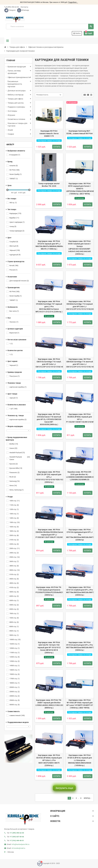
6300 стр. (14, 601)
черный (14, 398)
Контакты (24, 7)
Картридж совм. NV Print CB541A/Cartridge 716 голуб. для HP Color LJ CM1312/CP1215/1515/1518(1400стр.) (49, 363)
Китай (14, 266)
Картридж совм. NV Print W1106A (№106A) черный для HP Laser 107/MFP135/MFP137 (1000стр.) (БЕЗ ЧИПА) (80, 704)
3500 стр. (14, 579)
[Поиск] (50, 26)
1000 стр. (15, 501)
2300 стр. (15, 548)
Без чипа (14, 311)
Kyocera (14, 464)
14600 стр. (15, 670)
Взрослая (15, 333)
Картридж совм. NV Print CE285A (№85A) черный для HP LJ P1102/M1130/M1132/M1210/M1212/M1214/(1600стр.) (80, 418)
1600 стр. (14, 527)
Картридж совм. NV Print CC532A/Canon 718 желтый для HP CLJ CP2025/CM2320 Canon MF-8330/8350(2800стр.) (49, 419)
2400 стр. (14, 553)
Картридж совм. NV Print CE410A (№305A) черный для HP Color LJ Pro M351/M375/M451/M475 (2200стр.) (49, 760)
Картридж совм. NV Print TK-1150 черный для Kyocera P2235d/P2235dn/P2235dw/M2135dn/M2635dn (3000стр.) (49, 591)
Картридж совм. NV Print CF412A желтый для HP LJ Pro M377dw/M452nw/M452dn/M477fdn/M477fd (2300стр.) (80, 646)
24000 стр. (15, 696)
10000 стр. (15, 640)
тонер (13, 227)
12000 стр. (15, 657)
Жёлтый (14, 246)
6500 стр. (14, 605)
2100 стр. (14, 540)
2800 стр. (14, 566)
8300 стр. (14, 627)
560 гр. (13, 203)
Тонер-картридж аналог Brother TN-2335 (49, 185)
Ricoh (13, 477)
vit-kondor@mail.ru (18, 848)
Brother (14, 444)
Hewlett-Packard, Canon (20, 458)
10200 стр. (15, 644)
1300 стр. (14, 514)
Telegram (10, 10)
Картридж (16, 213)
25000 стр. (15, 700)
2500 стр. (15, 557)
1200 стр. (14, 509)
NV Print (15, 170)
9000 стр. (14, 635)
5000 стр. (14, 592)
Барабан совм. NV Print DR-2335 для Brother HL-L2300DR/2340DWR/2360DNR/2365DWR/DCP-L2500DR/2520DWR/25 (80, 476)
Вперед (88, 798)
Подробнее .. (73, 2)
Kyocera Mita (16, 468)
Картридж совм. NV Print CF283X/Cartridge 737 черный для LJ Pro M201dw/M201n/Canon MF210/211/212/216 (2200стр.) (49, 307)
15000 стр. (15, 674)
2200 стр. (14, 544)
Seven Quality (16, 174)
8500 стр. (14, 631)
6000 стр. (14, 596)
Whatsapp (23, 10)
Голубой (14, 242)
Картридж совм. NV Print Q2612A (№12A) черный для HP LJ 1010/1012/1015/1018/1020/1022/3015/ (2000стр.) (49, 477)
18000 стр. (15, 683)
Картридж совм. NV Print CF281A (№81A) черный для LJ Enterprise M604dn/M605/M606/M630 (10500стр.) (80, 760)
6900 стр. (14, 609)
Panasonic (15, 473)
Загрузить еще (64, 788)
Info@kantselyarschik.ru (20, 844)
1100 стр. (14, 505)
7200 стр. (14, 618)
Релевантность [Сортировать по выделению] (42, 95)
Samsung (15, 481)
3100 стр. (14, 574)
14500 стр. (15, 666)
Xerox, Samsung (17, 490)
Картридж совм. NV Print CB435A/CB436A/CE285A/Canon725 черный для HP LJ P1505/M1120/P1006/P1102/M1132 (49, 533)
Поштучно (15, 376)
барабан (14, 218)
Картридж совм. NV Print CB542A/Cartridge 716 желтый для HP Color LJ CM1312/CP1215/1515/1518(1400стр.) (80, 363)
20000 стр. (15, 687)
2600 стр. (14, 561)
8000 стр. (14, 622)
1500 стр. (15, 522)
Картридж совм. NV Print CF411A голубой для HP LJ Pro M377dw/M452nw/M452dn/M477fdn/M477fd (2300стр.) (80, 591)
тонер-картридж (17, 231)
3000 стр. (15, 570)
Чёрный (15, 250)
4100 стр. (14, 588)
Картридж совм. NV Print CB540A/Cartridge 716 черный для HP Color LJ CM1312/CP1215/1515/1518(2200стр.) (80, 305)
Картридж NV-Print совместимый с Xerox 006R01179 (49, 133)
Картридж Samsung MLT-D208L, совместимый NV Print (80, 132)
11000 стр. (15, 653)
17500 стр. (15, 679)
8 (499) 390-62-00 (12, 7)
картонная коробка (18, 387)
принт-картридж (17, 222)
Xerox (13, 486)
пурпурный (15, 255)
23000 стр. (15, 692)
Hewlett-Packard (17, 453)
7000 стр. (14, 614)
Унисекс (14, 322)
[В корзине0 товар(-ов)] (89, 33)
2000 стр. (14, 535)
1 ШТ (14, 409)
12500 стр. (15, 661)
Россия (14, 270)
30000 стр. (15, 705)
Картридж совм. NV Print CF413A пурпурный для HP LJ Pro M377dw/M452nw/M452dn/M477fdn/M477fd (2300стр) (80, 535)
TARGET (14, 179)
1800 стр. (14, 531)
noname (14, 166)
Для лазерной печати (19, 281)
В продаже (15, 155)
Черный (14, 365)
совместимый (17, 716)
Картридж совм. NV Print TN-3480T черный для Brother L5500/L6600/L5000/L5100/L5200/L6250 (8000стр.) (49, 704)
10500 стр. (15, 648)
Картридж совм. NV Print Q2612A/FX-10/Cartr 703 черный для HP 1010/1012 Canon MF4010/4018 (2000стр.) (49, 647)
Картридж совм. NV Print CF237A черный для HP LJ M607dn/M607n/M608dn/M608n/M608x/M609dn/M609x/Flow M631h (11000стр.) (49, 245)
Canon (14, 448)
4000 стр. (14, 583)
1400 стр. (14, 518)
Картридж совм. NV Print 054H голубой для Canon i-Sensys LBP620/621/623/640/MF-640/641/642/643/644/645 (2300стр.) (80, 248)
